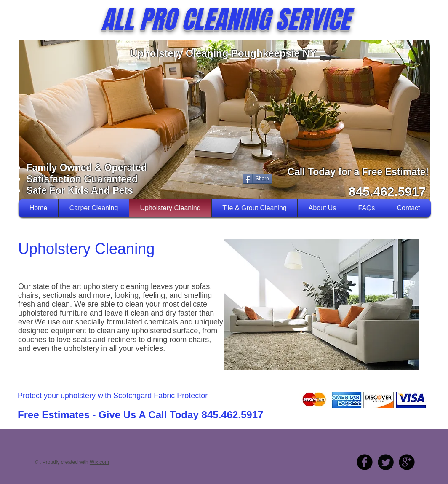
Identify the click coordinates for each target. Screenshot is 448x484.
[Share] (257, 179)
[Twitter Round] (386, 462)
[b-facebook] (365, 462)
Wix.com (99, 462)
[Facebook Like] (175, 178)
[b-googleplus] (407, 462)
